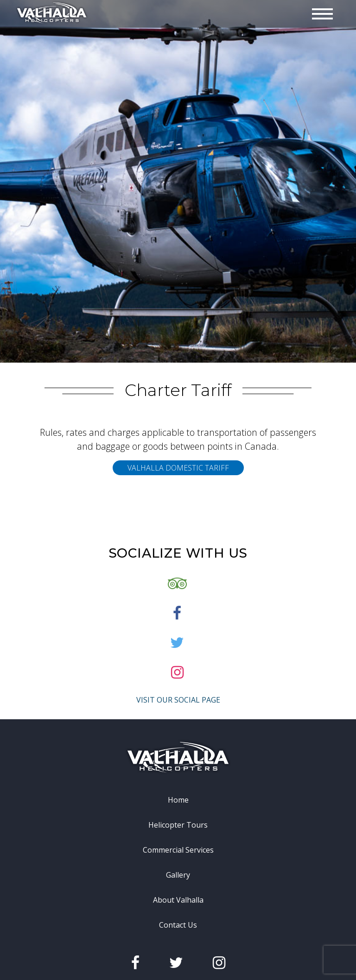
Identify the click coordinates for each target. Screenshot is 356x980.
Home (178, 829)
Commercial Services (178, 879)
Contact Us (178, 954)
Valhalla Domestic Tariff (178, 497)
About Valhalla (178, 929)
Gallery (178, 904)
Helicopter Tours (178, 854)
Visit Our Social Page (178, 729)
